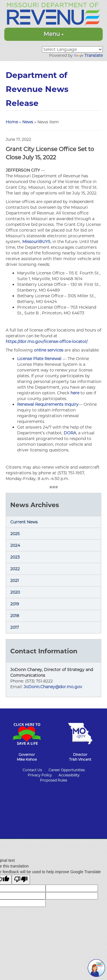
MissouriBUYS (36, 242)
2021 (15, 581)
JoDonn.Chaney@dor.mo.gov (53, 687)
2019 (15, 604)
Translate (88, 55)
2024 (15, 545)
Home (12, 122)
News (28, 122)
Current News (24, 522)
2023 (15, 557)
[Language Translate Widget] (72, 49)
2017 (15, 627)
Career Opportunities (67, 770)
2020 (15, 592)
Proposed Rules (53, 780)
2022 (15, 569)
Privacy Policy (40, 775)
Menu (54, 34)
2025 (15, 534)
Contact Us (32, 770)
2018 (15, 616)
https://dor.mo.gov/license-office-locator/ (47, 342)
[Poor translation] (21, 880)
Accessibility (69, 775)
